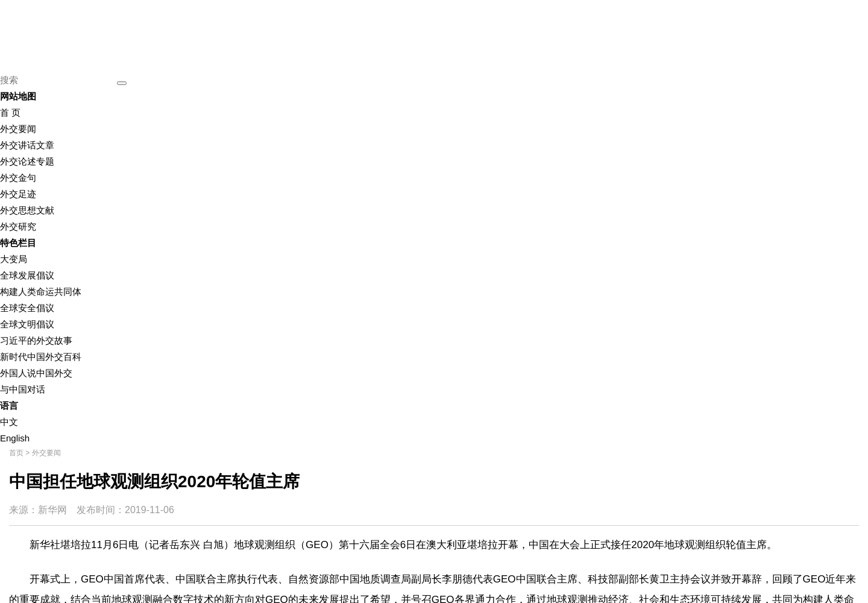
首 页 (10, 112)
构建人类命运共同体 (41, 292)
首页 (16, 453)
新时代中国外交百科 (41, 357)
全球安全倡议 (27, 308)
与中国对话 (23, 389)
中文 (9, 422)
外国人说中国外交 (36, 373)
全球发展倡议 (27, 275)
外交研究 (18, 226)
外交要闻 (18, 129)
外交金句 (18, 178)
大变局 (14, 259)
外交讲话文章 (27, 145)
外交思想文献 (27, 210)
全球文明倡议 (27, 324)
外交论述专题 (27, 161)
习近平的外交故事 (36, 340)
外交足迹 (18, 194)
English (15, 438)
